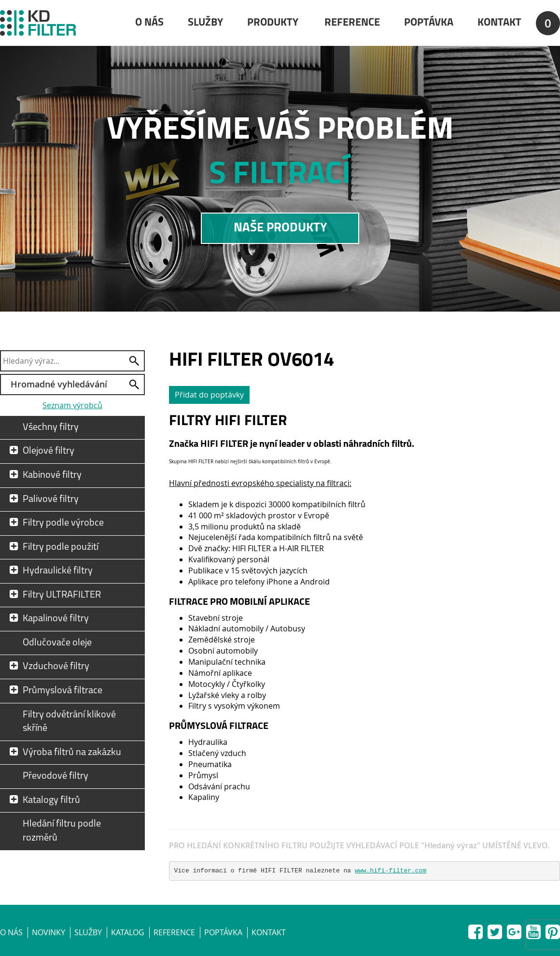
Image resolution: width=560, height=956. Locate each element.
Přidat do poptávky (209, 395)
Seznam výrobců (72, 405)
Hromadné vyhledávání (59, 384)
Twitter (495, 930)
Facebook (476, 930)
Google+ (514, 930)
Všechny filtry (51, 428)
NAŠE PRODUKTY (280, 228)
